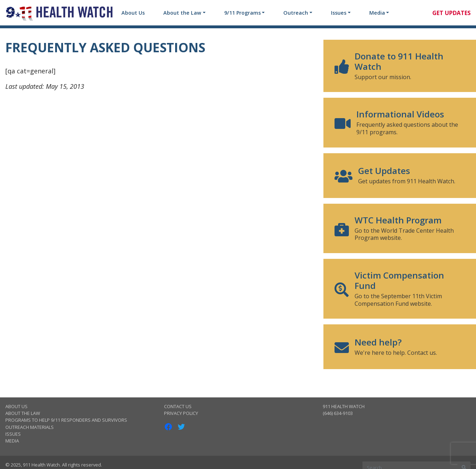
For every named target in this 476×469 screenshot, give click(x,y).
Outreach (296, 13)
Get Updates (451, 13)
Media (377, 13)
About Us (133, 13)
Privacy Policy (181, 413)
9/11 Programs (242, 13)
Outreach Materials (30, 427)
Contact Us (178, 406)
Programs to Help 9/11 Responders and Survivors (66, 420)
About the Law (182, 13)
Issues (339, 13)
